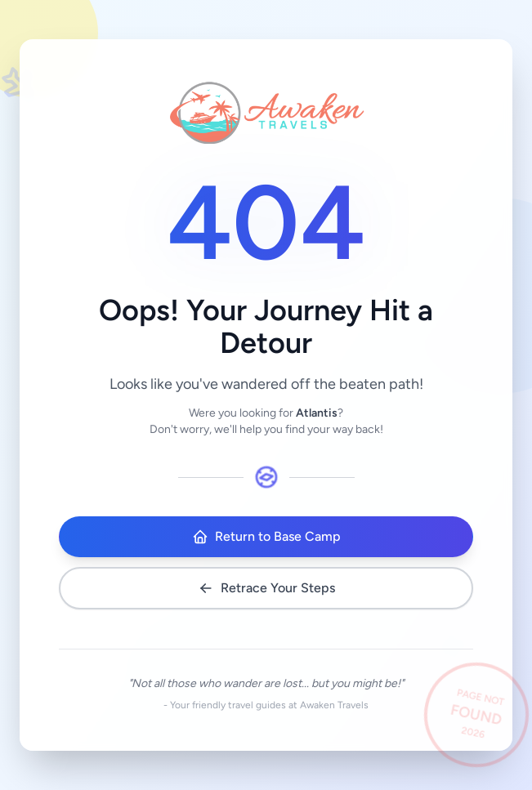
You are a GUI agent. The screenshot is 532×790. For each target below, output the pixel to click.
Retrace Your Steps (266, 588)
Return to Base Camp (266, 537)
